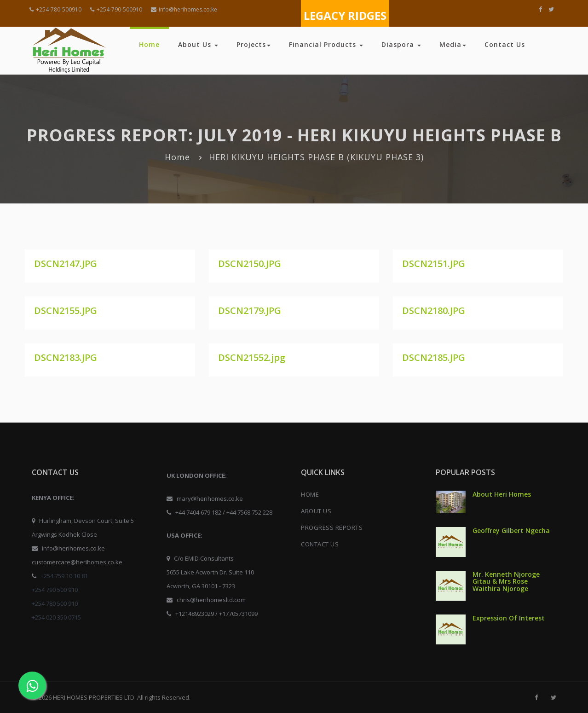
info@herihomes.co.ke (184, 9)
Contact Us (505, 44)
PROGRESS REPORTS (332, 528)
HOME (310, 494)
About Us (198, 44)
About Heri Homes (502, 494)
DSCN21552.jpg (252, 357)
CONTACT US (320, 544)
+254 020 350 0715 (56, 617)
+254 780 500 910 (55, 603)
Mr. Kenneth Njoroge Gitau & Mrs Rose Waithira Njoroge (506, 581)
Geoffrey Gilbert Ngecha (511, 530)
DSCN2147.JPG (66, 264)
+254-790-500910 (116, 9)
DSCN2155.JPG (66, 310)
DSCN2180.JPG (434, 310)
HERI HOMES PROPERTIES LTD (94, 697)
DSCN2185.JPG (434, 357)
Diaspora (401, 44)
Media (453, 44)
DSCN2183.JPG (66, 357)
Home (149, 44)
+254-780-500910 (55, 9)
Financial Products (326, 44)
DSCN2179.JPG (250, 310)
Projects (254, 44)
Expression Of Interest (509, 618)
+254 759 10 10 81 (64, 576)
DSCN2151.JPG (434, 264)
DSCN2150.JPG (250, 264)
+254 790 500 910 (55, 590)
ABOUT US (316, 511)
